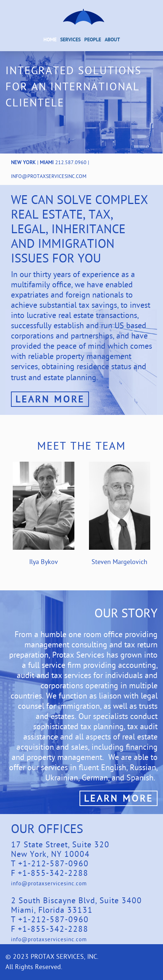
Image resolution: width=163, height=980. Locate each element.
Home (50, 40)
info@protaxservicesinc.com (49, 176)
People (93, 40)
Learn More (50, 399)
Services (70, 40)
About (112, 40)
